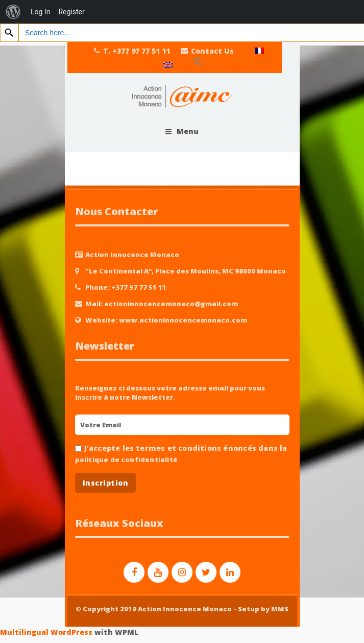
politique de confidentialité (127, 460)
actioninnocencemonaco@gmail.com (171, 304)
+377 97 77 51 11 (139, 287)
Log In (40, 12)
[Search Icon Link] (199, 62)
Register (71, 12)
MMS (280, 609)
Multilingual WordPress (46, 632)
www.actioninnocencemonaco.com (183, 320)
